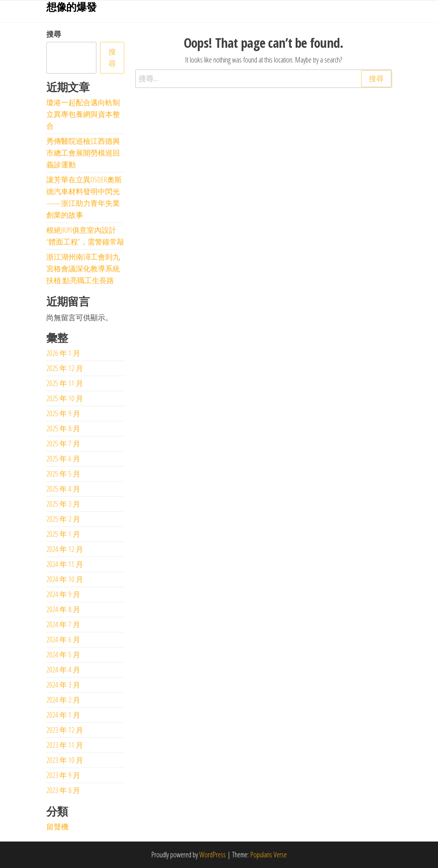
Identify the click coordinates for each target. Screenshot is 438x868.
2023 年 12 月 (65, 730)
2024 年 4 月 (63, 670)
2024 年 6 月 (63, 640)
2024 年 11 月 (65, 564)
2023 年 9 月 (63, 775)
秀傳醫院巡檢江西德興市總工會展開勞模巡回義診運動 (83, 153)
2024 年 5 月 (63, 655)
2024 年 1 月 (63, 715)
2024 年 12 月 (65, 549)
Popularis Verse (268, 855)
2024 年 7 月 (63, 624)
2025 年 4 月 (63, 489)
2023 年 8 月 (63, 790)
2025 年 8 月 (63, 428)
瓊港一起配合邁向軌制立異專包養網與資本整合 (83, 114)
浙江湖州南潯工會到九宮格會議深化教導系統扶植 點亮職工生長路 (83, 269)
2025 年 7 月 (63, 444)
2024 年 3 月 (63, 685)
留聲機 (57, 827)
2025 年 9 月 (63, 413)
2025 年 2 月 (63, 519)
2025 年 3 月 (63, 504)
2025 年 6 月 (63, 459)
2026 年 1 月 (63, 353)
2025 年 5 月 (63, 474)
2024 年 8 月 (63, 609)
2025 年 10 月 (65, 398)
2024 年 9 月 (63, 594)
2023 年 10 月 (65, 760)
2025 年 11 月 (65, 383)
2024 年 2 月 (63, 700)
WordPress (213, 855)
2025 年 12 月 (65, 368)
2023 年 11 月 (65, 745)
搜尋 (54, 34)
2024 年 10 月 (65, 579)
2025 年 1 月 (63, 534)
